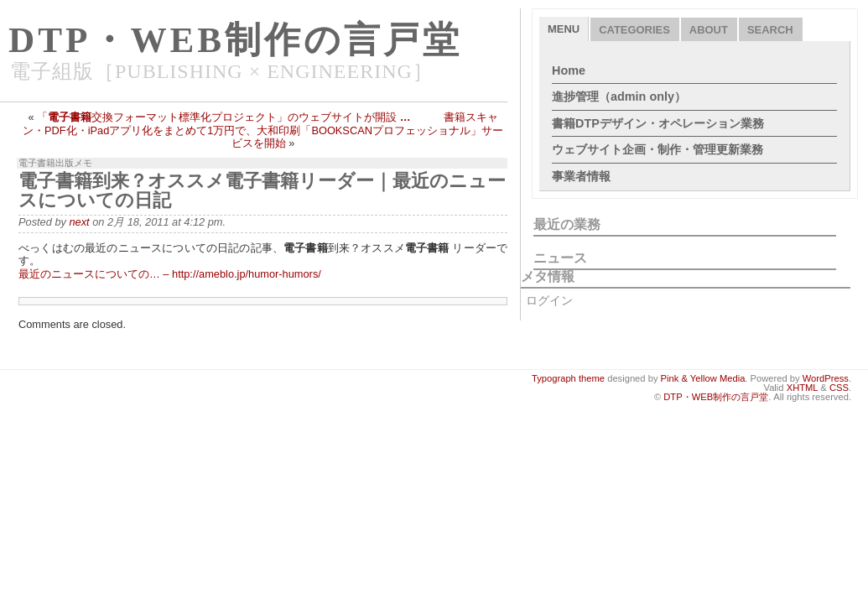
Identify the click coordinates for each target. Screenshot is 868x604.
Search (770, 30)
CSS (839, 388)
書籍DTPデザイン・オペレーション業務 (658, 123)
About (709, 30)
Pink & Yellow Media (703, 378)
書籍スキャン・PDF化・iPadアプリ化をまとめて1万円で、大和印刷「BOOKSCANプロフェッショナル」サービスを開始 (263, 130)
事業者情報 (581, 176)
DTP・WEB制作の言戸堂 (235, 40)
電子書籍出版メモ (55, 163)
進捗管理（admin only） (619, 96)
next (79, 222)
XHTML (803, 388)
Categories (634, 30)
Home (569, 70)
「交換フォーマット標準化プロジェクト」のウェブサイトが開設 (223, 117)
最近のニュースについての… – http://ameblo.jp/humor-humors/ (170, 274)
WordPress (826, 378)
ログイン (549, 300)
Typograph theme (568, 378)
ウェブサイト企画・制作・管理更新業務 (657, 149)
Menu (564, 29)
